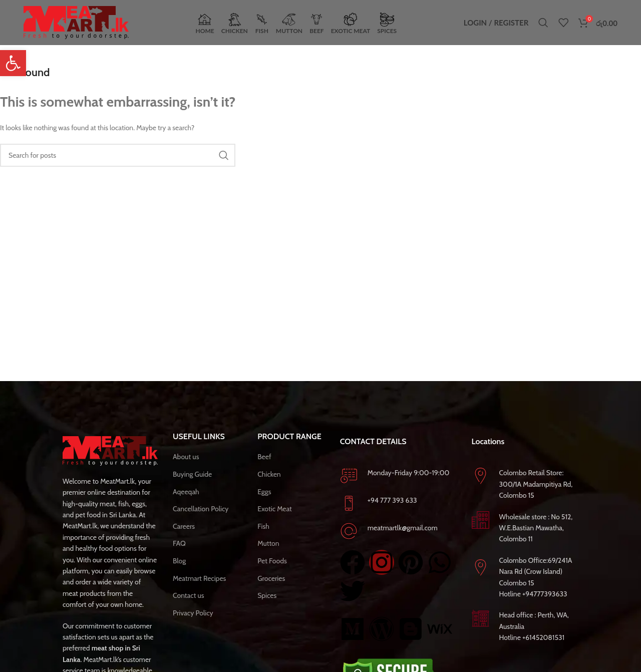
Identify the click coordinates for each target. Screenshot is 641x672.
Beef (264, 457)
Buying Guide (192, 474)
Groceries (271, 578)
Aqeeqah (186, 492)
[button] (13, 63)
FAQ (179, 543)
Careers (184, 526)
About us (186, 457)
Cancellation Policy (201, 509)
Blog (179, 561)
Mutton (268, 543)
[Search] (543, 23)
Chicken (269, 474)
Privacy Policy (193, 613)
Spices (267, 595)
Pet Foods (272, 561)
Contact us (189, 595)
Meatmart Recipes (199, 578)
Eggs (264, 492)
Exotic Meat (275, 509)
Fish (263, 526)
